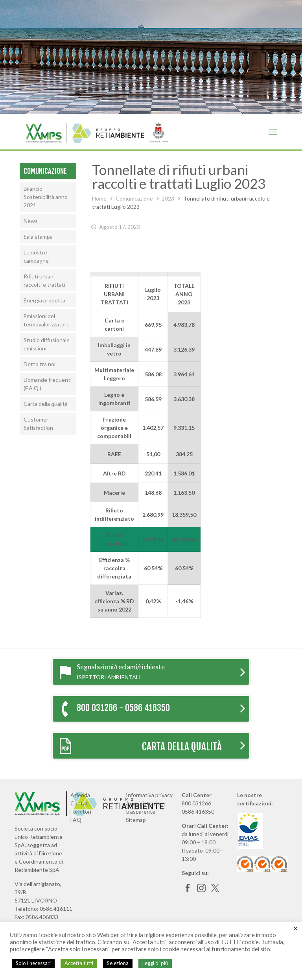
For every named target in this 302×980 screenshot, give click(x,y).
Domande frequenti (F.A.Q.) (48, 384)
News (31, 221)
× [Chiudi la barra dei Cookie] (296, 928)
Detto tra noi (40, 364)
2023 (168, 198)
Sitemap (136, 820)
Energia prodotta (44, 300)
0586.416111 (56, 909)
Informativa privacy (149, 795)
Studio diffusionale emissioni (47, 344)
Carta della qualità (46, 404)
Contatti (81, 803)
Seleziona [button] (118, 963)
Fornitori (81, 811)
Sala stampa (38, 237)
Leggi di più (155, 963)
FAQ (76, 820)
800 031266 (196, 803)
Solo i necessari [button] (33, 963)
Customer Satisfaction (38, 424)
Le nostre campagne (36, 256)
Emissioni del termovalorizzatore (47, 320)
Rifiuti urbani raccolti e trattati (44, 280)
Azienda (80, 795)
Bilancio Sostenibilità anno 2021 (46, 197)
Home (99, 198)
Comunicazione (134, 198)
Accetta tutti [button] (79, 963)
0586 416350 (198, 811)
